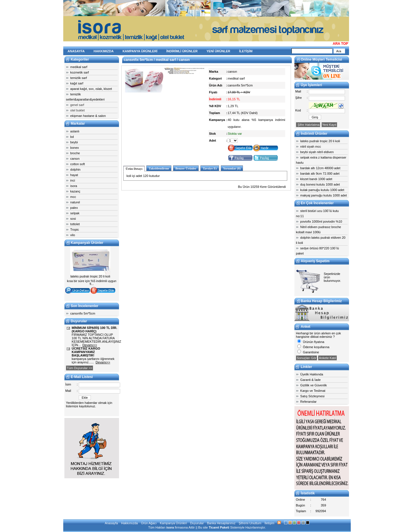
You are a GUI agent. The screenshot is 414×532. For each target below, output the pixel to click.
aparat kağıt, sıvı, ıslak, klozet (91, 89)
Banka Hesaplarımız (221, 523)
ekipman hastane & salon (88, 116)
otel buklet (77, 110)
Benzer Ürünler (186, 168)
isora (74, 186)
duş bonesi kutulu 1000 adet (320, 184)
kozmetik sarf (79, 72)
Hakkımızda (129, 523)
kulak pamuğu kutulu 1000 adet (322, 190)
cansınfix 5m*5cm (83, 313)
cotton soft (77, 164)
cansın (75, 159)
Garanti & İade (310, 380)
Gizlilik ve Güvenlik (313, 385)
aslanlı (75, 131)
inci (73, 180)
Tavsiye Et (210, 168)
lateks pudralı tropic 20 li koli (320, 141)
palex (74, 208)
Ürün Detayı (134, 169)
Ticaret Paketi (219, 527)
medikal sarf (79, 67)
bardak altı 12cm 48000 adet (320, 168)
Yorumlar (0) (232, 168)
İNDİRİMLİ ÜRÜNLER (182, 51)
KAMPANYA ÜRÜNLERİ (140, 51)
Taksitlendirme (159, 168)
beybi (74, 142)
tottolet (75, 224)
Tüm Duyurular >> (79, 368)
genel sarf (77, 105)
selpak (75, 213)
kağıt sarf (77, 83)
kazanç (75, 191)
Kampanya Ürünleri (173, 523)
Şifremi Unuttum (250, 523)
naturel (75, 202)
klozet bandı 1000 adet (316, 179)
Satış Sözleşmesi (312, 396)
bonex (74, 148)
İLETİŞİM (246, 51)
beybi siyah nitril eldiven (317, 152)
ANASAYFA (76, 51)
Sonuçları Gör (306, 358)
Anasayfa (111, 523)
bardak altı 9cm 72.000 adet (320, 174)
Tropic (74, 230)
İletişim (269, 523)
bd (72, 137)
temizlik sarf (78, 78)
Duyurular (197, 523)
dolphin (75, 169)
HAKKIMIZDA (104, 51)
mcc (73, 197)
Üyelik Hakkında (312, 374)
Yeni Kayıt (329, 125)
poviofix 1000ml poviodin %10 (321, 221)
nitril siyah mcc (310, 147)
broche (75, 153)
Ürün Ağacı (149, 523)
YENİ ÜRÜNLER (218, 51)
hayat (74, 175)
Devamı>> (90, 345)
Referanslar (308, 402)
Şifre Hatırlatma (308, 125)
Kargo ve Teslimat (313, 391)
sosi (73, 219)
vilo (73, 235)
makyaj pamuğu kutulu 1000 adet (323, 195)
